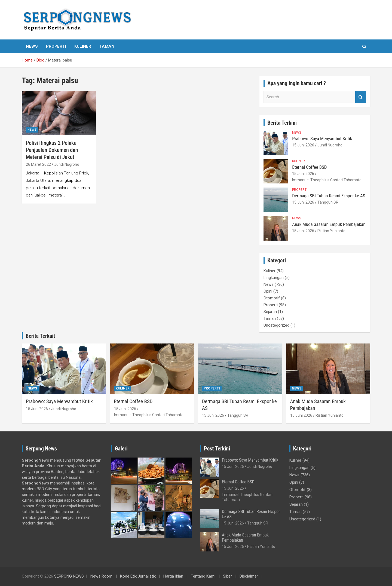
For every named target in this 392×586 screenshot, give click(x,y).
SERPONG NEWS (69, 576)
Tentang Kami (203, 576)
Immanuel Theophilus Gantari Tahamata (327, 180)
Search (361, 97)
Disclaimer (249, 576)
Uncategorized (276, 325)
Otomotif (272, 298)
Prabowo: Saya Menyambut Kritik (322, 139)
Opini (268, 291)
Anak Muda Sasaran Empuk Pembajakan (329, 224)
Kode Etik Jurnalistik (138, 576)
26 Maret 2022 (38, 164)
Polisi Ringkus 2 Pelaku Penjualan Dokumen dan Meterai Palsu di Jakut (52, 150)
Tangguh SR (328, 202)
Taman (107, 46)
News (32, 46)
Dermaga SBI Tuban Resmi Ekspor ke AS (329, 196)
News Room (101, 576)
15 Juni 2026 (303, 145)
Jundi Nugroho (67, 164)
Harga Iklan (173, 576)
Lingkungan (274, 278)
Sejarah (270, 312)
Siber (227, 576)
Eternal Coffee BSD (309, 167)
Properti (56, 46)
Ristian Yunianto (331, 231)
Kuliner (83, 46)
